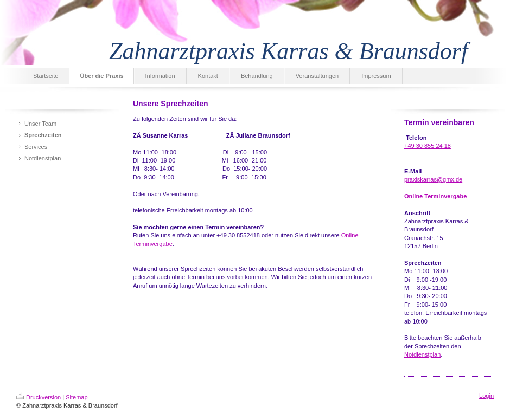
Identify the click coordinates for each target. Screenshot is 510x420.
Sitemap (76, 397)
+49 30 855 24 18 (428, 146)
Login (486, 396)
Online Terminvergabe (435, 196)
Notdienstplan (422, 354)
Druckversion (39, 397)
